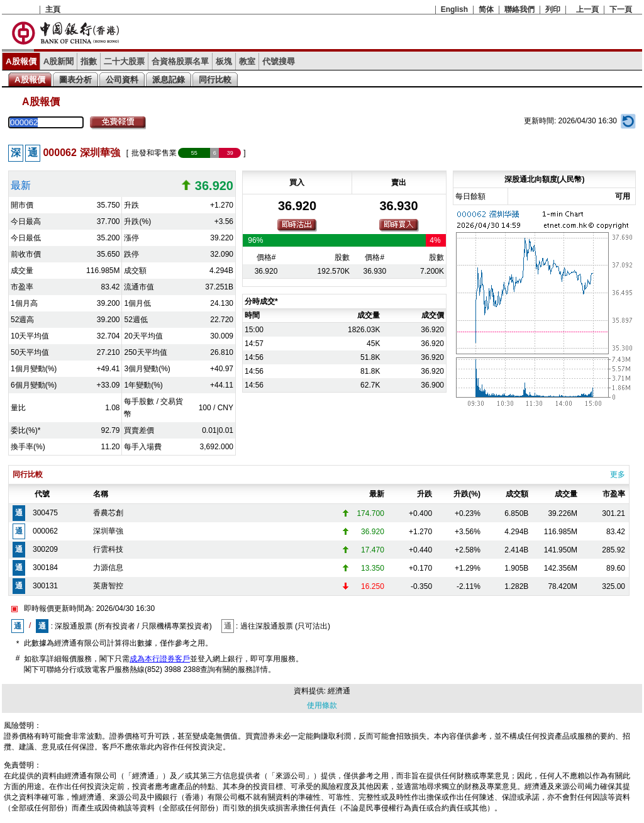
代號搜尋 (279, 61)
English (454, 9)
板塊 (224, 61)
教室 (247, 61)
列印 (553, 9)
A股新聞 (59, 61)
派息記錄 (169, 80)
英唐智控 (108, 586)
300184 (45, 568)
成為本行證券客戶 (160, 659)
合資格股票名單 (180, 61)
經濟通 (339, 691)
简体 (486, 9)
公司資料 (122, 80)
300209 (45, 549)
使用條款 (322, 705)
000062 (45, 531)
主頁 (53, 9)
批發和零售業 (154, 153)
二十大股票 (124, 61)
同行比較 (215, 80)
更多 (618, 474)
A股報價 (21, 61)
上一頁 (587, 9)
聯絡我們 (519, 9)
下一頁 (621, 9)
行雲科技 (108, 549)
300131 (45, 586)
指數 (89, 61)
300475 (45, 513)
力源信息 (108, 568)
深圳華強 (108, 531)
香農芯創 (108, 513)
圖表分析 (75, 80)
